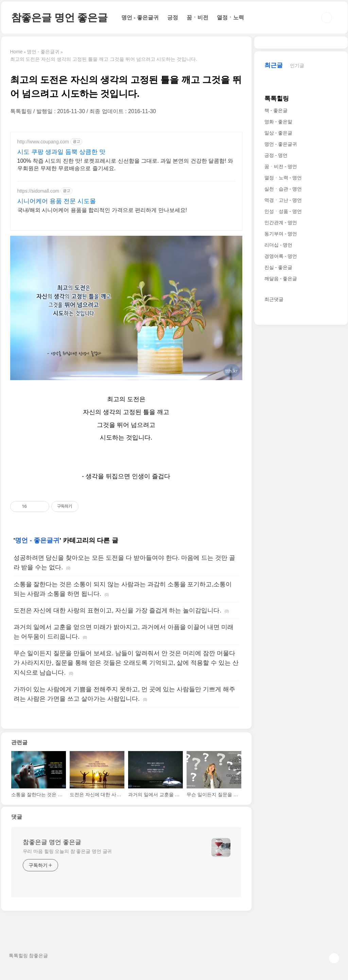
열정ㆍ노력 (230, 17)
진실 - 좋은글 (278, 471)
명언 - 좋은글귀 (140, 17)
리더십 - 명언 (278, 449)
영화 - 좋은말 (278, 325)
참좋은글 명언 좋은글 (59, 17)
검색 (327, 18)
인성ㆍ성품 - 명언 (283, 415)
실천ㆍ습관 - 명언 (283, 393)
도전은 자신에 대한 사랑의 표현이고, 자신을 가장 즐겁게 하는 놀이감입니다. (118, 619)
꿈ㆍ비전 (197, 17)
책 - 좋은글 (276, 314)
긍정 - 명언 (276, 359)
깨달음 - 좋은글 (281, 482)
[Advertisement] (126, 179)
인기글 (297, 269)
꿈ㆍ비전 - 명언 (281, 370)
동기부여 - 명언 (281, 438)
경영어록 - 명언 (281, 460)
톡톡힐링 (277, 302)
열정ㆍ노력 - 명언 (283, 381)
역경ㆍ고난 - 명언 (283, 404)
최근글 (274, 269)
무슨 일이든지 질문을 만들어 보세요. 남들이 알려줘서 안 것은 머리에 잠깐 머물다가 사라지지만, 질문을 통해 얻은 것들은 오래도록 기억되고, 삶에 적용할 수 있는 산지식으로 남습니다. (126, 671)
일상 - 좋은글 (278, 337)
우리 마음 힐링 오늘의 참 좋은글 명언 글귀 (67, 859)
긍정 (173, 17)
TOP (334, 966)
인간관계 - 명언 (281, 426)
